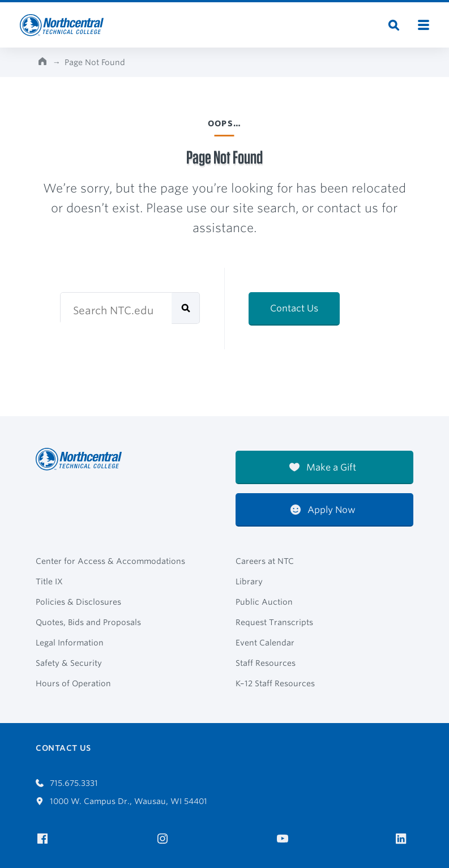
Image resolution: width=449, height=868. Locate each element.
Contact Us (294, 308)
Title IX (49, 581)
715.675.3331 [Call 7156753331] (67, 783)
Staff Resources (266, 663)
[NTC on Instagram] (164, 839)
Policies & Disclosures (78, 602)
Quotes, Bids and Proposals (88, 622)
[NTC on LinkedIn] (405, 840)
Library (249, 581)
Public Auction (264, 602)
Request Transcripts (274, 622)
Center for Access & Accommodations (110, 561)
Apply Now (323, 510)
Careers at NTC (265, 561)
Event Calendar (265, 643)
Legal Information (70, 643)
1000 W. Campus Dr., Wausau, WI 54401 (121, 801)
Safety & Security (69, 663)
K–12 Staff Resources (275, 683)
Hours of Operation (73, 683)
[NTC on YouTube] (285, 839)
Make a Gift (323, 467)
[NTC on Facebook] (44, 839)
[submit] (186, 308)
